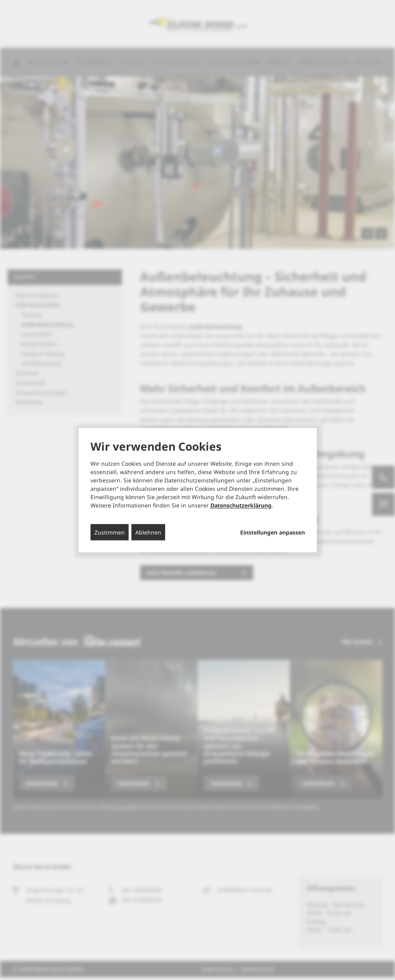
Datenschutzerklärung (241, 505)
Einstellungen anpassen (273, 532)
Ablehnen (148, 532)
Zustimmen (110, 532)
